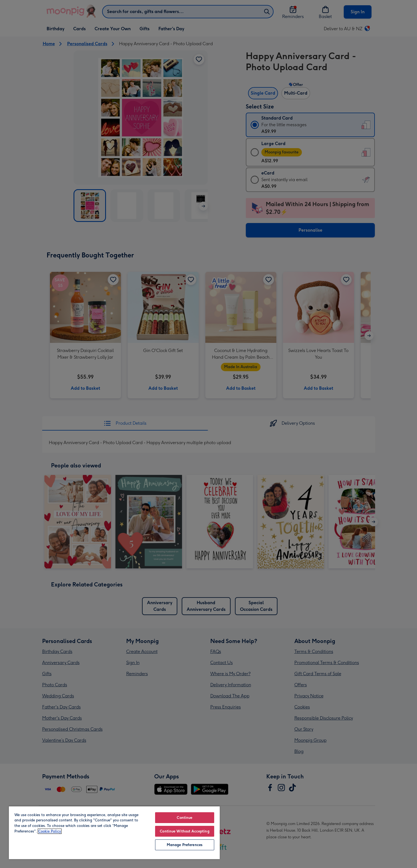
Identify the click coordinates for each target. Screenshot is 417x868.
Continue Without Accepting (185, 831)
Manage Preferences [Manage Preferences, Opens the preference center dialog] (185, 845)
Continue (185, 818)
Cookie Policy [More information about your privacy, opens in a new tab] (50, 831)
